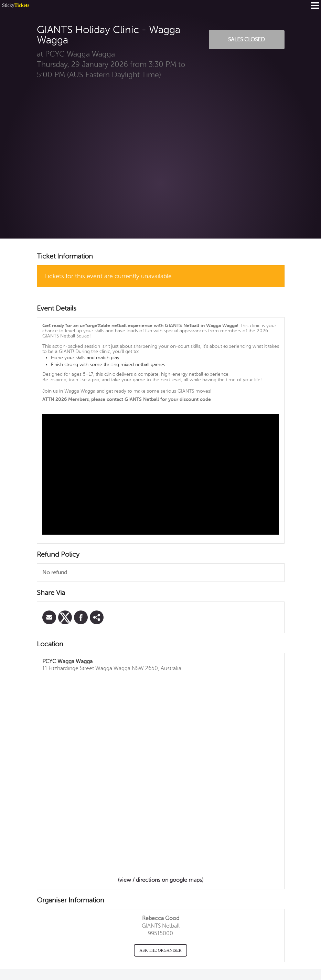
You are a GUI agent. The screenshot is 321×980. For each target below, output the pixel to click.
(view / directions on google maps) (161, 880)
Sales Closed (247, 40)
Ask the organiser (161, 950)
